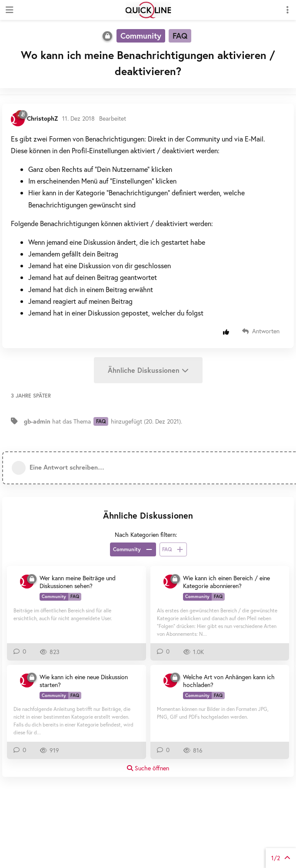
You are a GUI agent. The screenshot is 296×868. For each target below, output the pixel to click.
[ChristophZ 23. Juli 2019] (170, 582)
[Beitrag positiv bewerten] (228, 332)
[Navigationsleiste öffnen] (9, 10)
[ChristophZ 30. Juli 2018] (27, 582)
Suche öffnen (148, 768)
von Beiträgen (281, 858)
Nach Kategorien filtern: (146, 534)
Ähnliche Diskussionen (148, 370)
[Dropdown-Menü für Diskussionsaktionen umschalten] (287, 10)
